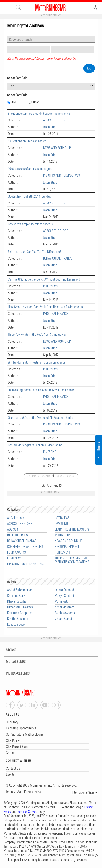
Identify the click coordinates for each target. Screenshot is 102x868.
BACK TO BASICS (17, 535)
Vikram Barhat (63, 619)
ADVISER (13, 530)
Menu (8, 7)
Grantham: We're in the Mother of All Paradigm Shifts (40, 418)
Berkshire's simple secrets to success (30, 224)
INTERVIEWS (51, 286)
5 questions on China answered (27, 141)
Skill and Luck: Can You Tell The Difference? (34, 252)
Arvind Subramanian (20, 590)
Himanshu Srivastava (20, 607)
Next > (60, 476)
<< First (31, 476)
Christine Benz (16, 596)
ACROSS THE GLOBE (55, 120)
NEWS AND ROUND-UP (57, 148)
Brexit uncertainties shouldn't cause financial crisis (39, 114)
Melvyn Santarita (65, 596)
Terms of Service (27, 812)
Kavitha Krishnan (18, 619)
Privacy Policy (33, 791)
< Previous (44, 476)
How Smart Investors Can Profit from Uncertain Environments (45, 307)
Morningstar (62, 602)
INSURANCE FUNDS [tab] (15, 673)
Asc (14, 102)
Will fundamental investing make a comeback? (37, 362)
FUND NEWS (15, 558)
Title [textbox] (12, 86)
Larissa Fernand (64, 590)
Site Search (18, 7)
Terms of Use (14, 791)
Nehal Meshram (64, 607)
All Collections (16, 518)
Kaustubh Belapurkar (20, 613)
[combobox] (51, 86)
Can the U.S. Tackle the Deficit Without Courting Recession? (44, 279)
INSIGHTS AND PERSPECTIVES (62, 175)
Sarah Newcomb (65, 613)
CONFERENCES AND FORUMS (25, 547)
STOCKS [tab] (8, 650)
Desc (36, 102)
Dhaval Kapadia (17, 602)
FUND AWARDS (17, 553)
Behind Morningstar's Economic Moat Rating (35, 445)
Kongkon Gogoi (16, 625)
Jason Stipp (50, 127)
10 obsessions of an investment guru (30, 169)
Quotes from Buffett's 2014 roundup (30, 196)
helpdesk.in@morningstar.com (29, 860)
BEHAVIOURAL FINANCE (58, 258)
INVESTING (50, 452)
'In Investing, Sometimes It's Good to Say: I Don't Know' (41, 390)
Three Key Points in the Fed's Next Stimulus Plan (38, 335)
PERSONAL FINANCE (56, 314)
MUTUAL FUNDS (64, 535)
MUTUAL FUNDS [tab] (13, 662)
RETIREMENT (62, 553)
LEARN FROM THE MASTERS (72, 530)
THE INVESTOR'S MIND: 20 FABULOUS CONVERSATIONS (72, 560)
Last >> (70, 476)
